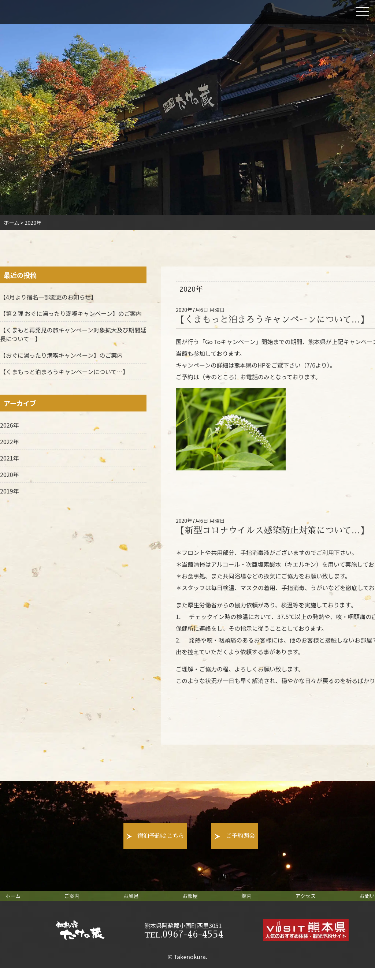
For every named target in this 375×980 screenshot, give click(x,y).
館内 (241, 901)
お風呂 (134, 901)
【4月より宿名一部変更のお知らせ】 (48, 297)
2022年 (10, 441)
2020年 (10, 474)
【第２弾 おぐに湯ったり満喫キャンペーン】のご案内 (71, 313)
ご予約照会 (272, 836)
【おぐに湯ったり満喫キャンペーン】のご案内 (61, 355)
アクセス (296, 901)
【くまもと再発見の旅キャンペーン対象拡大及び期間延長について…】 (73, 334)
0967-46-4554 (184, 946)
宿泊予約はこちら (115, 836)
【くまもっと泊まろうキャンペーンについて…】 (272, 320)
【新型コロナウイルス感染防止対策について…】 (272, 530)
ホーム (23, 901)
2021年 (10, 458)
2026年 (10, 425)
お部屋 (189, 901)
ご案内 (78, 901)
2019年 (10, 491)
